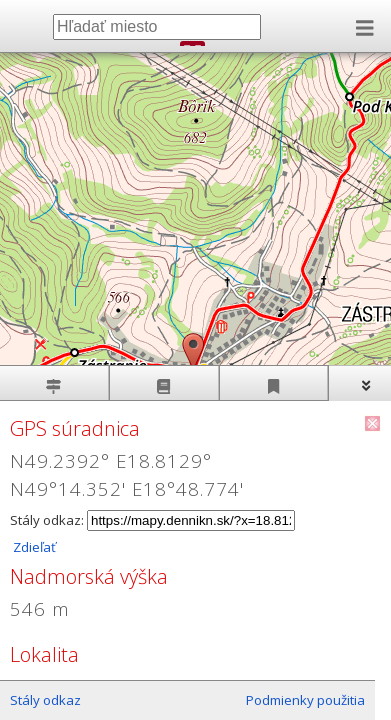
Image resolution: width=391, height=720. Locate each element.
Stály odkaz (45, 700)
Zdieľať (33, 547)
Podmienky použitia (305, 700)
